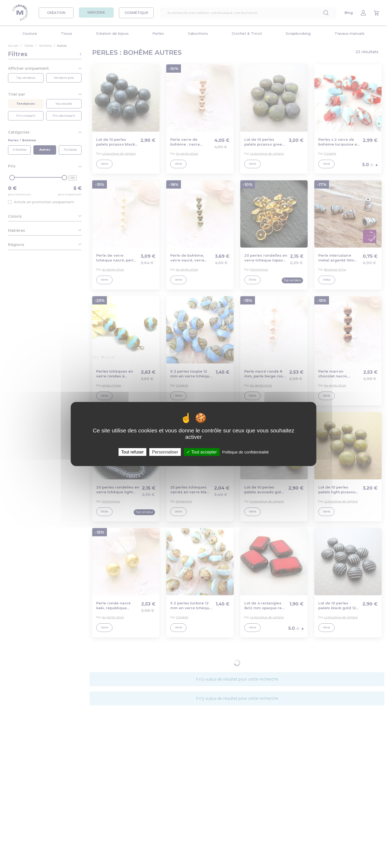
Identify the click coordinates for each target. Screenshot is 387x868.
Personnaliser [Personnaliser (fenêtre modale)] (165, 452)
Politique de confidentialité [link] (245, 452)
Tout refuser (132, 452)
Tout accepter (202, 452)
